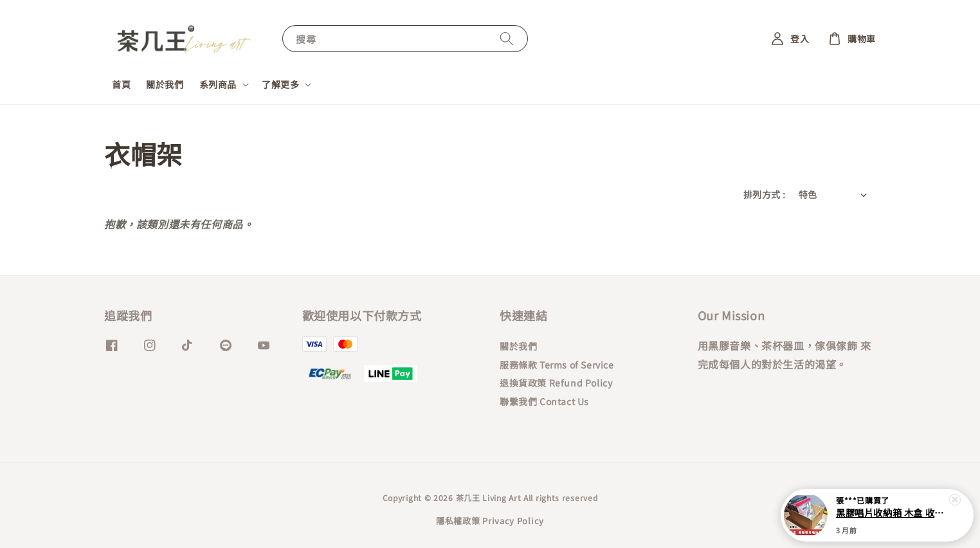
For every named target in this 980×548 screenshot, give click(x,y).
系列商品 (218, 84)
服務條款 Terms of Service (557, 365)
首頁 (121, 84)
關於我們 (165, 84)
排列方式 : (764, 194)
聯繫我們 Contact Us (544, 401)
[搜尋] (507, 38)
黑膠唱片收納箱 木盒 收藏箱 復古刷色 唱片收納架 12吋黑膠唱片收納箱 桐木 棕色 (893, 514)
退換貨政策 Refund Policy (556, 383)
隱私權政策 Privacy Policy (490, 521)
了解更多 (280, 84)
